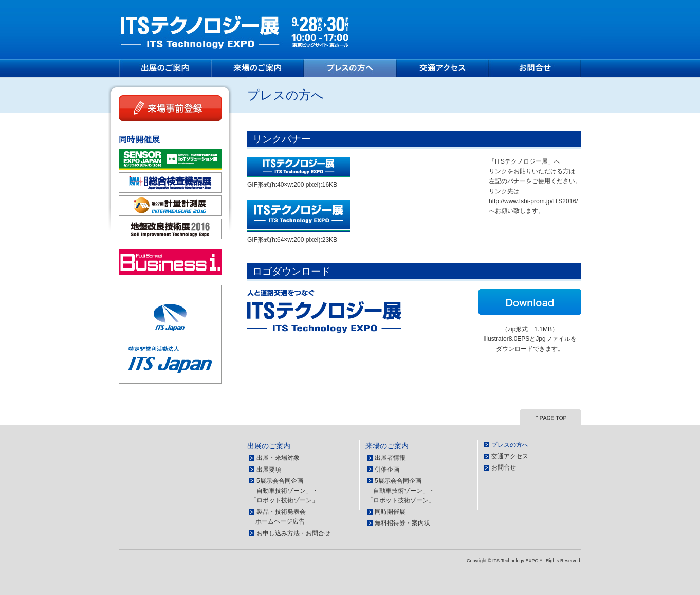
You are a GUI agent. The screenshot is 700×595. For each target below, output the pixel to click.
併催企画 (387, 470)
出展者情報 (390, 458)
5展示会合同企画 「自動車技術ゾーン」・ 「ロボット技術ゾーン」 (283, 491)
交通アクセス (443, 68)
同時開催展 (390, 512)
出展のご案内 (165, 68)
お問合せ (535, 68)
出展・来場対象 (278, 458)
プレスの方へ (350, 68)
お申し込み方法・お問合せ (293, 533)
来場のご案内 (257, 68)
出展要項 (269, 470)
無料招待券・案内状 (402, 523)
